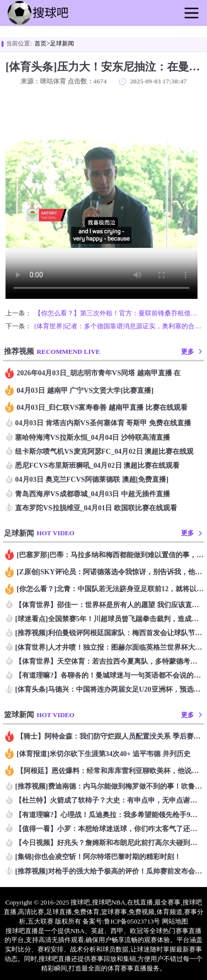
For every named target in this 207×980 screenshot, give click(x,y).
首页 (40, 43)
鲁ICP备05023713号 (132, 921)
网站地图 (175, 921)
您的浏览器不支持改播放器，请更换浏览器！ (101, 194)
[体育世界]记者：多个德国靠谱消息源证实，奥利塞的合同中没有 (118, 326)
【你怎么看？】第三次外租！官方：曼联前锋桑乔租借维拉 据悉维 (118, 313)
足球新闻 (62, 43)
